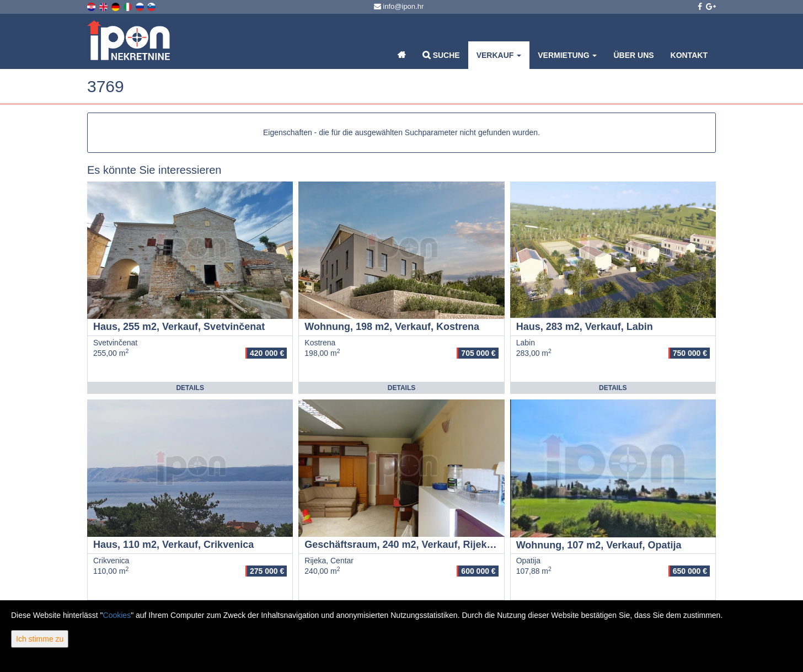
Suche (441, 55)
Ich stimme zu (40, 639)
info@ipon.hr (399, 6)
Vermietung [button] (567, 55)
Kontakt (689, 55)
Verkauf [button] (499, 55)
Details (190, 388)
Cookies (117, 615)
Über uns (633, 55)
